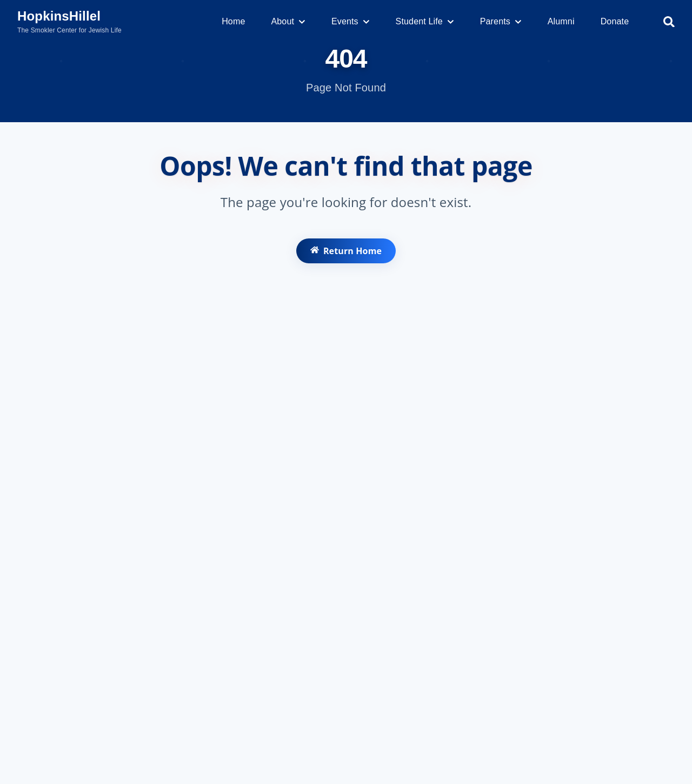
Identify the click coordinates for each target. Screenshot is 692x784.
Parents (501, 21)
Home (233, 21)
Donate (615, 21)
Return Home (346, 254)
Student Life (425, 21)
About (288, 21)
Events (351, 21)
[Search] (669, 22)
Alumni (561, 21)
